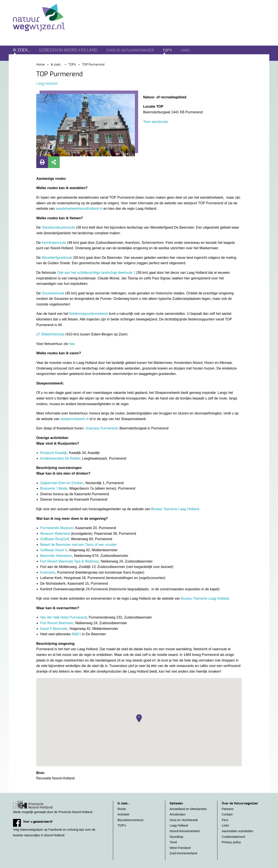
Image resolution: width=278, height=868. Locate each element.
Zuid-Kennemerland (183, 853)
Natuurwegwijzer (43, 18)
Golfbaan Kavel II (54, 550)
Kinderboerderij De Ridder (60, 458)
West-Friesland (180, 848)
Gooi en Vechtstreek (184, 820)
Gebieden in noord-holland (68, 50)
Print (42, 162)
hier (72, 344)
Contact (227, 814)
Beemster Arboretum (56, 556)
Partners (228, 809)
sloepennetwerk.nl (75, 419)
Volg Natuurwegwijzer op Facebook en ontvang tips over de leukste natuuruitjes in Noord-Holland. (59, 828)
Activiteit (123, 814)
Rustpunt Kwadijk (54, 453)
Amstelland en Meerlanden (188, 809)
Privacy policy (231, 842)
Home (41, 65)
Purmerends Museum (57, 528)
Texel (173, 842)
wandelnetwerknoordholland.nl (79, 209)
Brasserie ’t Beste (54, 488)
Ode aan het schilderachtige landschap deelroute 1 (96, 273)
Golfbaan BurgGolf (55, 539)
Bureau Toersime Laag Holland (175, 509)
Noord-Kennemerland (185, 831)
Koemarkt (48, 572)
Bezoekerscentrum (131, 820)
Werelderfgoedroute (57, 258)
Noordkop (176, 837)
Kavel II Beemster (54, 629)
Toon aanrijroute (156, 122)
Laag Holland (47, 84)
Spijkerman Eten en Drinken (62, 483)
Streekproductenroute (58, 227)
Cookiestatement (233, 837)
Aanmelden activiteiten (237, 831)
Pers (225, 820)
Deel (54, 162)
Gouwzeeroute (53, 293)
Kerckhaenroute (54, 243)
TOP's (167, 50)
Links (185, 50)
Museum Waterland (56, 534)
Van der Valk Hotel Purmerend (64, 617)
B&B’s (76, 634)
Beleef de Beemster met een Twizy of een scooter (79, 545)
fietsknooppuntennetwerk (89, 314)
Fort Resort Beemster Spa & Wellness (69, 561)
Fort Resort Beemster (57, 623)
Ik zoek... (22, 50)
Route (122, 809)
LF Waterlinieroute (50, 334)
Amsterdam (178, 814)
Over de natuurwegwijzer (130, 50)
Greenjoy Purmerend (102, 428)
